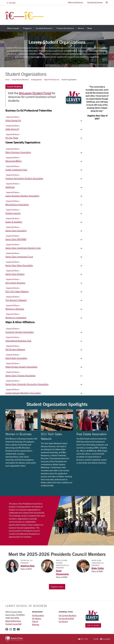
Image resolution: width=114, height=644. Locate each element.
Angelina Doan (28, 566)
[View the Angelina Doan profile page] (13, 566)
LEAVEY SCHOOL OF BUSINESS (26, 606)
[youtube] (18, 629)
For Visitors (37, 618)
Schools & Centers (95, 2)
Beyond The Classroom (52, 80)
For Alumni (63, 621)
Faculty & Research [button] (45, 28)
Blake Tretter (98, 568)
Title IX (35, 621)
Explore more (57, 587)
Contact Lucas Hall (13, 624)
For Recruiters (38, 615)
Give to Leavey (93, 625)
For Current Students (67, 615)
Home (7, 80)
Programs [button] (29, 28)
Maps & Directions (13, 621)
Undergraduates (37, 80)
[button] (107, 3)
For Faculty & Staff (66, 618)
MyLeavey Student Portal (35, 93)
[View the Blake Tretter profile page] (84, 566)
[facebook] (7, 629)
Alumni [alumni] (81, 28)
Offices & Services (75, 2)
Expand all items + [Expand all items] (13, 117)
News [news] (90, 28)
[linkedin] (14, 629)
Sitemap (36, 624)
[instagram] (11, 629)
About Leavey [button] (14, 28)
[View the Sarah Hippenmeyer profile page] (48, 566)
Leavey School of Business (20, 80)
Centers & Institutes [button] (66, 28)
